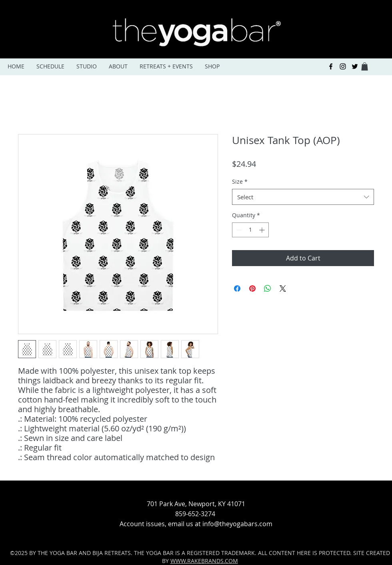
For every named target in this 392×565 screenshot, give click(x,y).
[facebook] (331, 66)
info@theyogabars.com (237, 524)
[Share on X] (283, 289)
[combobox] (303, 197)
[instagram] (343, 66)
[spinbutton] (250, 230)
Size (240, 181)
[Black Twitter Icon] (355, 66)
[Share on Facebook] (237, 289)
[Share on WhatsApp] (268, 289)
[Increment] (263, 230)
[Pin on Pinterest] (252, 289)
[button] (365, 66)
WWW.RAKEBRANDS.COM (204, 561)
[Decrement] (238, 230)
